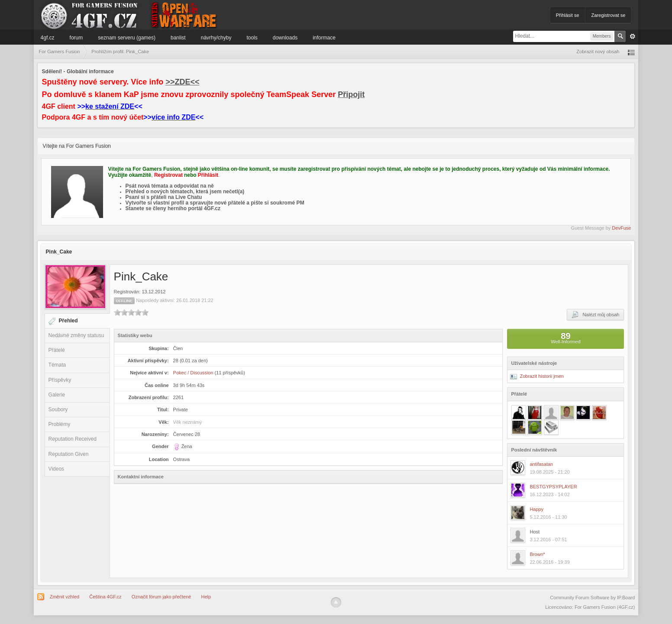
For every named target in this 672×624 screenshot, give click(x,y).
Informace (324, 38)
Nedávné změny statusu (76, 335)
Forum (76, 38)
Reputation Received (73, 439)
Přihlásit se (568, 15)
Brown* (537, 554)
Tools (252, 38)
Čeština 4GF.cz (105, 597)
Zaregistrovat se (609, 15)
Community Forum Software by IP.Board (592, 598)
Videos (56, 469)
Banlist (178, 38)
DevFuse (621, 228)
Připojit (351, 94)
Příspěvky (60, 380)
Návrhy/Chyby (216, 38)
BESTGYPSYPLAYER (553, 487)
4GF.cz (48, 38)
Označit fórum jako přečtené (162, 597)
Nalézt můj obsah (595, 315)
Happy (536, 509)
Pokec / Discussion (193, 373)
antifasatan (541, 464)
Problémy (60, 424)
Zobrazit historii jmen (537, 376)
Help (206, 597)
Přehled (68, 321)
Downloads (285, 38)
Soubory (58, 409)
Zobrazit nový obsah (598, 52)
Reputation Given (69, 454)
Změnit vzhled (65, 597)
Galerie (57, 395)
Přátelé (57, 350)
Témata (57, 365)
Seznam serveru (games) (127, 38)
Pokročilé (633, 36)
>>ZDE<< (182, 82)
